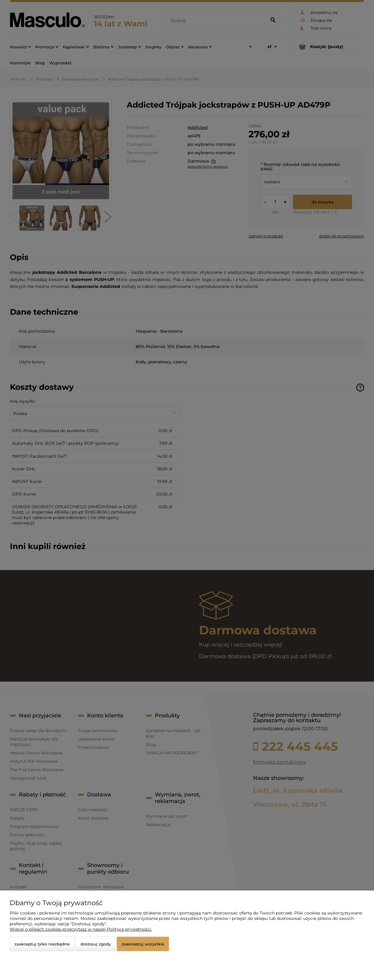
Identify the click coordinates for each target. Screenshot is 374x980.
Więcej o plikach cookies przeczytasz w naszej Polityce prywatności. (81, 929)
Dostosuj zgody (96, 944)
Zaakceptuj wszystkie (143, 944)
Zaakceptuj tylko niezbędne (42, 944)
